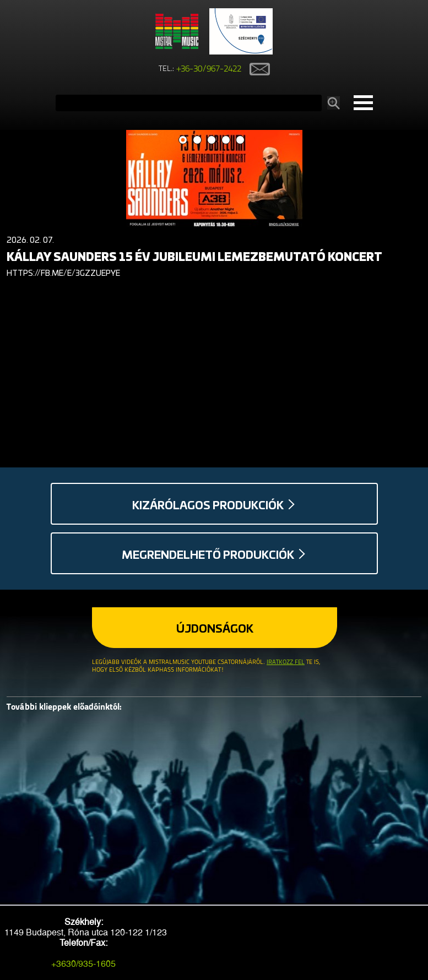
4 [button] (226, 140)
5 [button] (240, 140)
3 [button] (211, 140)
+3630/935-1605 (83, 964)
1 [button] (183, 140)
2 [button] (197, 140)
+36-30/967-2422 (209, 69)
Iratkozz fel (286, 663)
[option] (214, 206)
